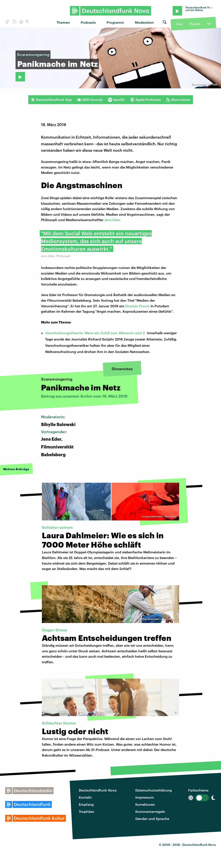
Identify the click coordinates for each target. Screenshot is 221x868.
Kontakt (85, 797)
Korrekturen (145, 804)
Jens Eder (112, 220)
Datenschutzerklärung (154, 790)
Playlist (195, 24)
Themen (63, 22)
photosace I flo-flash (206, 84)
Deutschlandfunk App (51, 100)
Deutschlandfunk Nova (98, 790)
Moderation (144, 22)
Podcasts (88, 22)
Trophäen (87, 811)
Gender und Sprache (152, 819)
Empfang (86, 804)
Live (179, 24)
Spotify (116, 100)
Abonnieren (178, 100)
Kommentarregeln (150, 811)
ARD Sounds (90, 100)
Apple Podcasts (145, 100)
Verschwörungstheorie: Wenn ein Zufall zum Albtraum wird (93, 333)
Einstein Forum (137, 306)
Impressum (145, 797)
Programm (115, 22)
